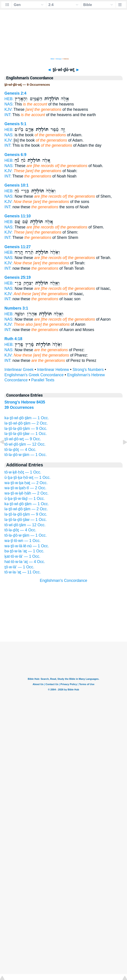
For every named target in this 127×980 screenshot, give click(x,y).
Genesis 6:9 (15, 155)
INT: (8, 115)
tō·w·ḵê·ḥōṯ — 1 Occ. (23, 472)
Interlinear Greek (19, 370)
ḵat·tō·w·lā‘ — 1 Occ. (22, 556)
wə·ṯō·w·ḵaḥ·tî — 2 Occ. (25, 488)
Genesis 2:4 (15, 93)
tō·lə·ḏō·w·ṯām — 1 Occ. (26, 455)
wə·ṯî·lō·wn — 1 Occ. (23, 541)
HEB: (9, 99)
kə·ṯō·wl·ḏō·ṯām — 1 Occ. (27, 418)
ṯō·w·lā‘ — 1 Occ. (19, 567)
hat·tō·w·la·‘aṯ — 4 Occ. (25, 562)
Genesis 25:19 (18, 277)
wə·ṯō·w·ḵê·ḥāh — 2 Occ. (26, 493)
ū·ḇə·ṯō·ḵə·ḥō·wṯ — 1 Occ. (28, 477)
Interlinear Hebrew (53, 370)
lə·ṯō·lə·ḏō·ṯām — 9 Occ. (26, 429)
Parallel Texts (43, 380)
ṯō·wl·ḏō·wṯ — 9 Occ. (23, 439)
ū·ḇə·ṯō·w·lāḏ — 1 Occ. (25, 499)
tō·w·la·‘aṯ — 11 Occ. (23, 572)
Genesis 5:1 (15, 124)
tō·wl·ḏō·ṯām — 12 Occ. (25, 444)
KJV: (9, 109)
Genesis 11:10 (18, 216)
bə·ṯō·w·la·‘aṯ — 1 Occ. (24, 551)
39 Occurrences (19, 407)
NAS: (9, 104)
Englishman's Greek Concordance (34, 375)
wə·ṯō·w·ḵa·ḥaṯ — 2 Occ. (26, 483)
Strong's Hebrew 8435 (25, 402)
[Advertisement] (63, 614)
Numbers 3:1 (16, 308)
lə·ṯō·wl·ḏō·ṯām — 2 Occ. (26, 423)
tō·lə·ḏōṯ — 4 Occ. (20, 450)
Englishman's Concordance (63, 581)
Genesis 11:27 (18, 247)
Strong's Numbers (88, 370)
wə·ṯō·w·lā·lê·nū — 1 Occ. (27, 546)
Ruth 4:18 (13, 339)
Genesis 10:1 (17, 185)
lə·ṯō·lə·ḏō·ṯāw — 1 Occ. (26, 434)
